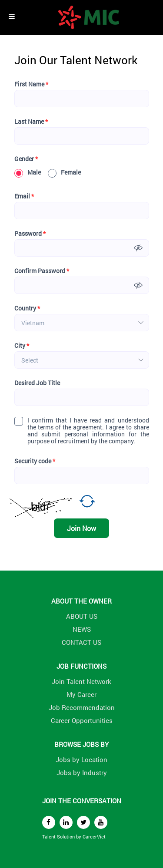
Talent (50, 837)
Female (64, 172)
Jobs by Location (81, 759)
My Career (81, 694)
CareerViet (94, 837)
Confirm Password (42, 271)
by (79, 837)
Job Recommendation (82, 707)
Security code (35, 461)
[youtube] (101, 822)
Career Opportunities (82, 720)
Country (27, 308)
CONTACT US (81, 642)
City (22, 346)
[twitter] (83, 822)
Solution (67, 837)
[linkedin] (66, 822)
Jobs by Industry (82, 772)
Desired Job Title (37, 383)
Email (24, 196)
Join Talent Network (81, 681)
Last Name (31, 122)
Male (28, 172)
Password (30, 234)
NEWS (82, 629)
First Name (31, 84)
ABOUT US (82, 616)
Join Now (81, 528)
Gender (26, 159)
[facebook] (49, 822)
